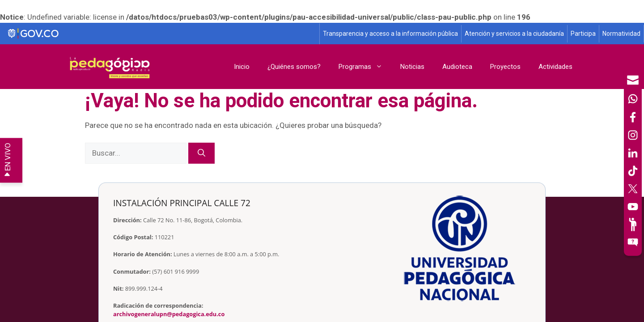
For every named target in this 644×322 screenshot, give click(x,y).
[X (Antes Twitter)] (633, 189)
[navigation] (633, 161)
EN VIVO (8, 160)
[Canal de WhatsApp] (633, 99)
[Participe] (633, 225)
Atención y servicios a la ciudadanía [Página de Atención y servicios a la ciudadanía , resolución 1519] (514, 34)
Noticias (412, 67)
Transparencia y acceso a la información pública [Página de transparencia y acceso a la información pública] (390, 34)
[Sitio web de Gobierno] (160, 34)
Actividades (555, 67)
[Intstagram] (633, 135)
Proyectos (505, 67)
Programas (365, 67)
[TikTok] (633, 171)
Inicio (242, 67)
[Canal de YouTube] (633, 207)
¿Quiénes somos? (294, 67)
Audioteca (457, 67)
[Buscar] (201, 153)
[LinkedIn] (633, 153)
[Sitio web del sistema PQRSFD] (633, 242)
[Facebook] (633, 117)
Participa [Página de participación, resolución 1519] (583, 34)
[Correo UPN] (633, 80)
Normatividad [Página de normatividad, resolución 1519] (621, 34)
